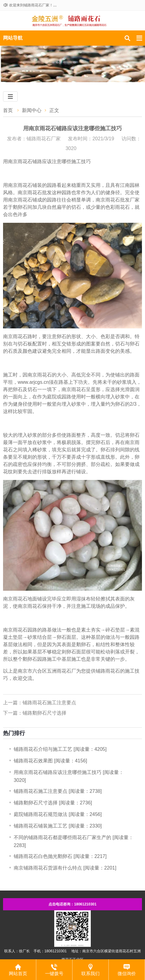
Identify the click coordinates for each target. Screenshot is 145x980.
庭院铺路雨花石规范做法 (41, 814)
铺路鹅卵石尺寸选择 (36, 803)
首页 (8, 110)
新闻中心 (32, 110)
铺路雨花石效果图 (33, 761)
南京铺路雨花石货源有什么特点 (48, 868)
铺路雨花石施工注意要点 (41, 791)
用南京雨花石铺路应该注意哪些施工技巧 (58, 772)
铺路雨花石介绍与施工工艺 (43, 749)
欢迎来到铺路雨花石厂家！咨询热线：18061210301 (51, 5)
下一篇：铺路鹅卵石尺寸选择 (35, 713)
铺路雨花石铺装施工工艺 (41, 826)
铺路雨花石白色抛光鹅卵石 (43, 856)
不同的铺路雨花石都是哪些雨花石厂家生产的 (62, 837)
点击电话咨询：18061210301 (72, 904)
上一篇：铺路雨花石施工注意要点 (40, 703)
